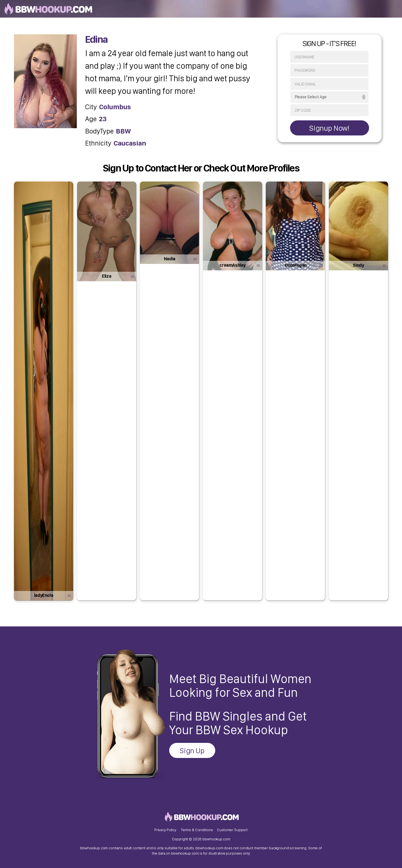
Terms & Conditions (197, 830)
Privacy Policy (165, 830)
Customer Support (232, 830)
